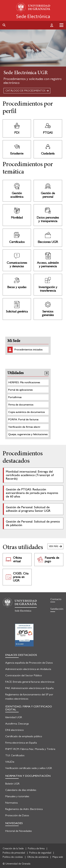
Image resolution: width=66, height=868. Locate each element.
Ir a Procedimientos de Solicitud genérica (17, 309)
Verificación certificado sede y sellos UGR (29, 768)
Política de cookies (13, 857)
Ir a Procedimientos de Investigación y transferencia (48, 285)
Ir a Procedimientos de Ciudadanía (48, 149)
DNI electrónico (15, 730)
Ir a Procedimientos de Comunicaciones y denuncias (17, 260)
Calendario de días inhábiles (21, 790)
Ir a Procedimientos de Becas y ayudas (17, 285)
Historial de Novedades (19, 831)
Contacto (56, 599)
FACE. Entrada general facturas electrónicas (30, 682)
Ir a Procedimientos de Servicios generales (48, 309)
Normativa (11, 803)
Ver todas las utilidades (55, 546)
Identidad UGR (14, 717)
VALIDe (10, 762)
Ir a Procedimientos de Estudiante (17, 149)
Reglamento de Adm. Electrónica (24, 809)
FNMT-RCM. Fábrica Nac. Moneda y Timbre (30, 749)
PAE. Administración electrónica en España (29, 688)
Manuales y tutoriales (17, 796)
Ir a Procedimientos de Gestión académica (17, 191)
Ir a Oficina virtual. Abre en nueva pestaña (17, 560)
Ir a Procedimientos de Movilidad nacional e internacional (17, 215)
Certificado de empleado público (24, 736)
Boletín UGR (12, 784)
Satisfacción (57, 609)
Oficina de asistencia (38, 857)
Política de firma (36, 849)
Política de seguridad (40, 853)
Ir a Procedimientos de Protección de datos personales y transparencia (48, 215)
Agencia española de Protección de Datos (29, 663)
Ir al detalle (33, 475)
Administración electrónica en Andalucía (28, 669)
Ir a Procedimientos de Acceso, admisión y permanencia (48, 260)
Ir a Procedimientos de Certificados (17, 238)
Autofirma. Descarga (17, 724)
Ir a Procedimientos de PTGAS (48, 128)
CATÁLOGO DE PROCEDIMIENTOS (25, 91)
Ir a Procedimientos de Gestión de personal (48, 191)
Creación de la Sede (13, 849)
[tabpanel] (33, 63)
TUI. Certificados (15, 755)
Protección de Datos (17, 815)
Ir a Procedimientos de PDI (17, 128)
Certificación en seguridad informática (24, 635)
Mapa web (58, 857)
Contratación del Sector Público (24, 675)
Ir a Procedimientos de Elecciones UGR (48, 238)
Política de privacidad (14, 853)
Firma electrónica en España (21, 743)
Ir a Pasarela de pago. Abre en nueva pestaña (49, 560)
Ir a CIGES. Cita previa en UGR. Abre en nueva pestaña (17, 577)
